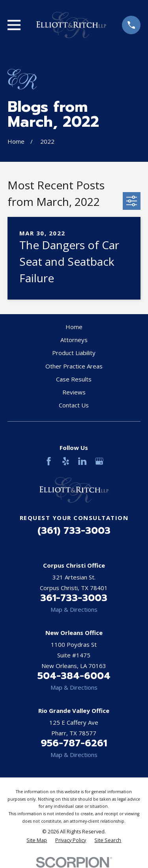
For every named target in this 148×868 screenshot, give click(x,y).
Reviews (74, 392)
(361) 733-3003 (74, 531)
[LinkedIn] (82, 461)
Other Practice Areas (74, 366)
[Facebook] (49, 461)
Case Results (74, 379)
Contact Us (74, 405)
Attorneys (74, 340)
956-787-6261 (74, 743)
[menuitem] (37, 841)
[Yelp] (66, 461)
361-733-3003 (74, 598)
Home (74, 327)
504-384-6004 (74, 676)
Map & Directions (74, 609)
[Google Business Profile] (99, 461)
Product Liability (74, 353)
